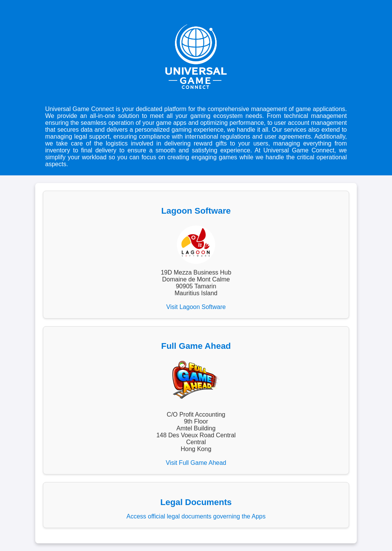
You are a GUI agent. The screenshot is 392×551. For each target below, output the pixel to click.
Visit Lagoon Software (196, 307)
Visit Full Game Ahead (196, 463)
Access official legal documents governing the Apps (196, 516)
